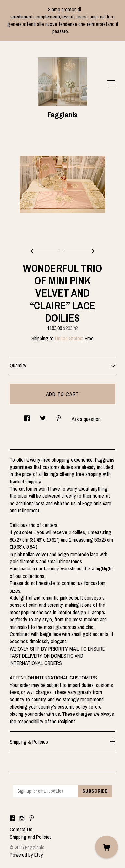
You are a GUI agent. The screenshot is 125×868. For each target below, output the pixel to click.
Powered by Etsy (26, 855)
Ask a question (86, 419)
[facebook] (12, 818)
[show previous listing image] (47, 249)
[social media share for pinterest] (59, 416)
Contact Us (21, 829)
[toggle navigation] (111, 83)
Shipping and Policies (31, 837)
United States (69, 338)
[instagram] (22, 818)
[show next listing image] (78, 249)
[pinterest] (32, 818)
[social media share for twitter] (43, 416)
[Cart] (106, 847)
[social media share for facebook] (27, 416)
